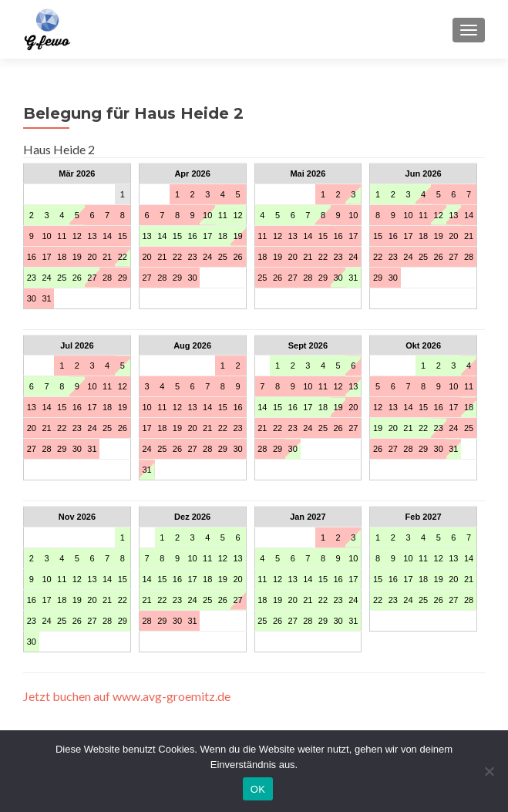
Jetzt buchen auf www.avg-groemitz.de (127, 696)
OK (258, 789)
